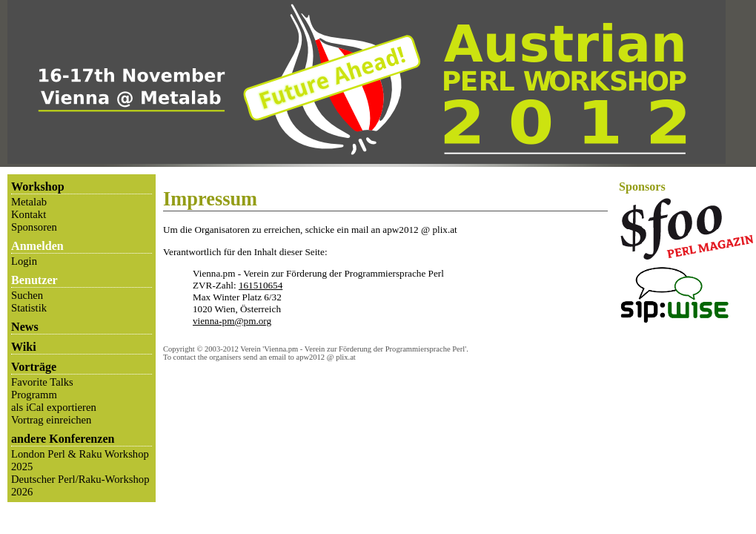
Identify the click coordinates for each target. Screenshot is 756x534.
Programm (34, 395)
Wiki (24, 347)
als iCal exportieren (54, 407)
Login (24, 261)
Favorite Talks (42, 382)
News (25, 327)
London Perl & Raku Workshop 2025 (80, 460)
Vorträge (34, 367)
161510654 (261, 285)
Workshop (38, 187)
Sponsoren (34, 227)
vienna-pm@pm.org (232, 321)
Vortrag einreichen (51, 420)
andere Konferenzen (63, 439)
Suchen (27, 295)
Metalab (29, 202)
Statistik (29, 308)
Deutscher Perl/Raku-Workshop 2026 (80, 485)
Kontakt (29, 214)
